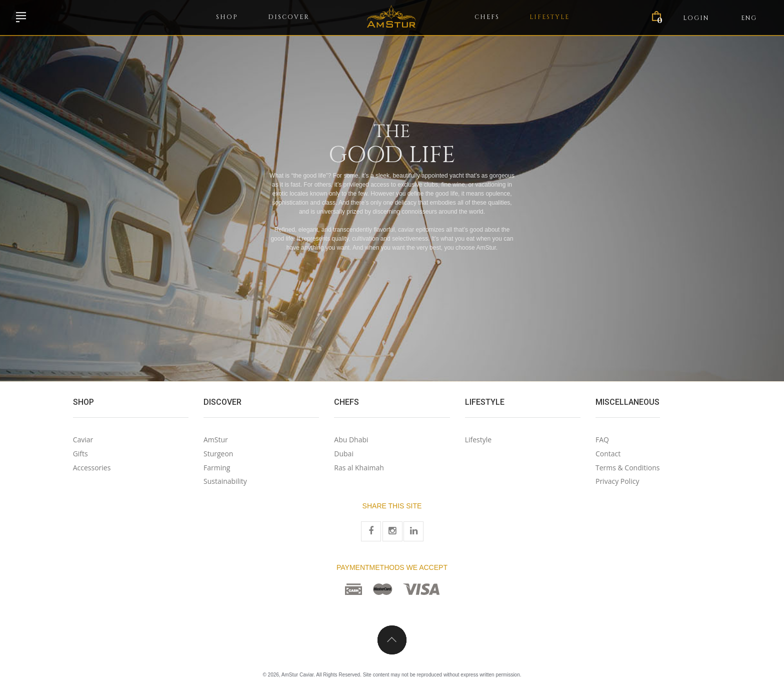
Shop (227, 17)
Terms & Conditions (628, 468)
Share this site (392, 506)
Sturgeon (218, 454)
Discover (289, 17)
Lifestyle (549, 17)
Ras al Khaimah (359, 468)
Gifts (80, 454)
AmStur (216, 440)
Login (696, 18)
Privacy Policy (617, 481)
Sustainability (225, 481)
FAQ (602, 440)
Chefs (487, 17)
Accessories (92, 468)
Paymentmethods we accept (392, 567)
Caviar (83, 440)
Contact (608, 454)
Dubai (344, 454)
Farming (217, 468)
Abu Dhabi (351, 440)
